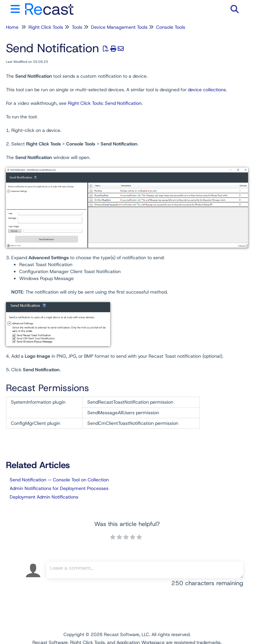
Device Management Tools (119, 27)
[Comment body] (145, 570)
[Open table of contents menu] (17, 8)
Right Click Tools (46, 27)
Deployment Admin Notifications (44, 497)
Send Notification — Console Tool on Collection (59, 480)
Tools (77, 27)
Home (12, 27)
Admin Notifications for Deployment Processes (59, 488)
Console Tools (171, 27)
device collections (207, 90)
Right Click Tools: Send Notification (105, 103)
